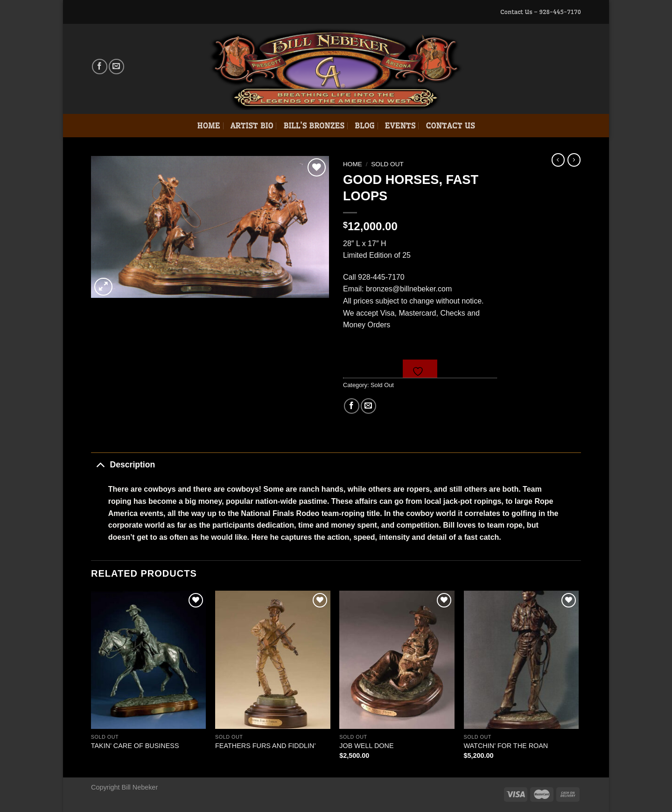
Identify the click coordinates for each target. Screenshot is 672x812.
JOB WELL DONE (366, 746)
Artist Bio (252, 126)
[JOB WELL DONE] (397, 660)
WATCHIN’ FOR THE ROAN (506, 746)
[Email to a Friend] (368, 406)
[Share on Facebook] (352, 406)
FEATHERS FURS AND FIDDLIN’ (266, 746)
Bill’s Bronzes (314, 126)
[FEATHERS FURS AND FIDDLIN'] (273, 660)
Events (400, 126)
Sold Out (387, 164)
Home (208, 126)
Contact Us (450, 126)
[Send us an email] (116, 67)
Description (123, 464)
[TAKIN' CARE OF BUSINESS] (149, 660)
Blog (365, 126)
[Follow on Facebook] (100, 67)
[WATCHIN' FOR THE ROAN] (521, 660)
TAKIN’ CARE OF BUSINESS (135, 746)
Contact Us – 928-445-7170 (541, 12)
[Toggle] (100, 464)
